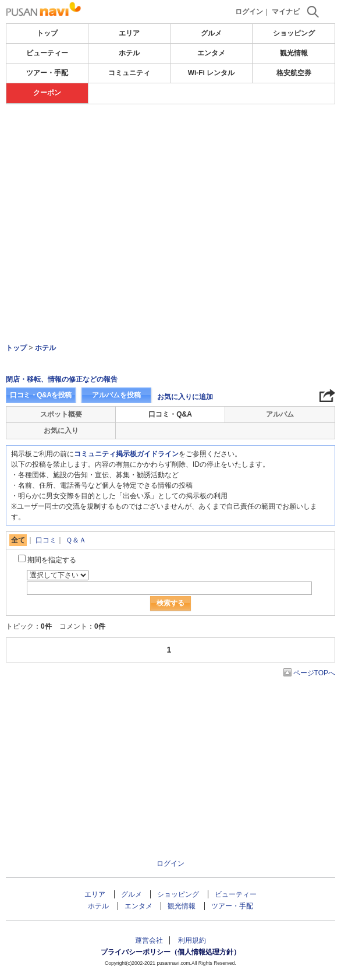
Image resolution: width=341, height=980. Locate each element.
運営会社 (149, 940)
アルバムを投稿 (116, 395)
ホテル (129, 53)
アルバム (280, 414)
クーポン (47, 93)
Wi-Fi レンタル (212, 73)
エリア (129, 33)
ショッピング (294, 33)
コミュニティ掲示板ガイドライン (126, 454)
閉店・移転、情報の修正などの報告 (62, 379)
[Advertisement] (170, 139)
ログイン (249, 12)
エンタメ (211, 53)
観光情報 (294, 53)
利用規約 (192, 940)
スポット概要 (61, 414)
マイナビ (286, 12)
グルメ (211, 33)
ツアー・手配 (47, 73)
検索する (170, 603)
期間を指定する (52, 560)
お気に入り (61, 431)
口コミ (46, 540)
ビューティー (47, 53)
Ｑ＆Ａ (76, 540)
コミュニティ (129, 73)
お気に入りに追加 (185, 397)
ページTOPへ (314, 673)
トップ (47, 33)
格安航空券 (294, 73)
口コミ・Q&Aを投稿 (41, 395)
